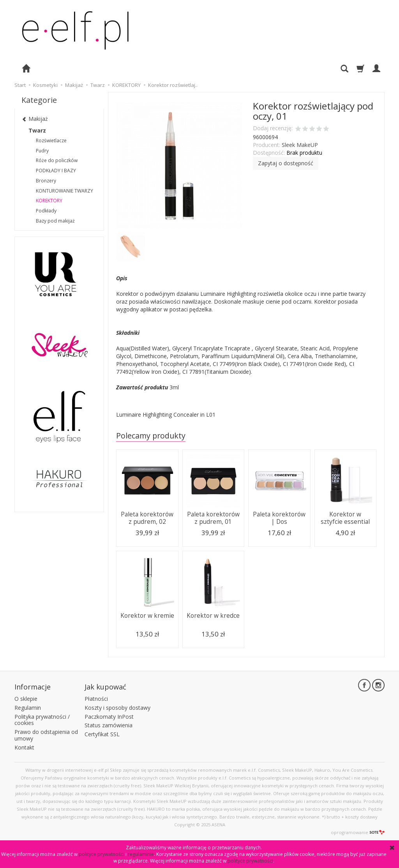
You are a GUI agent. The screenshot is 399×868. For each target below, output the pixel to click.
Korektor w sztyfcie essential (345, 518)
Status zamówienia (109, 725)
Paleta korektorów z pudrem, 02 (147, 518)
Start (20, 85)
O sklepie (26, 699)
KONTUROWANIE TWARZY (64, 191)
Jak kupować (105, 687)
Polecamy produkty (151, 436)
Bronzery (46, 181)
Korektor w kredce (213, 616)
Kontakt (24, 747)
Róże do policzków (57, 160)
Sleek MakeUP (300, 145)
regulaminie (141, 854)
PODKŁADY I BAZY (56, 171)
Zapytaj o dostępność (286, 163)
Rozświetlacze (51, 141)
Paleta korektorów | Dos (279, 518)
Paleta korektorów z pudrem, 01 (213, 518)
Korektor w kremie (147, 616)
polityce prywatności (102, 854)
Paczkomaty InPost (109, 717)
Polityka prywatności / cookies (42, 720)
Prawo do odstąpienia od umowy (46, 735)
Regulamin (28, 708)
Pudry (42, 151)
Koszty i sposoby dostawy (117, 708)
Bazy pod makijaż (55, 221)
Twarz (37, 130)
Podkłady (46, 211)
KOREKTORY (49, 201)
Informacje (33, 687)
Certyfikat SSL (102, 734)
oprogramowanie (358, 832)
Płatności (96, 699)
